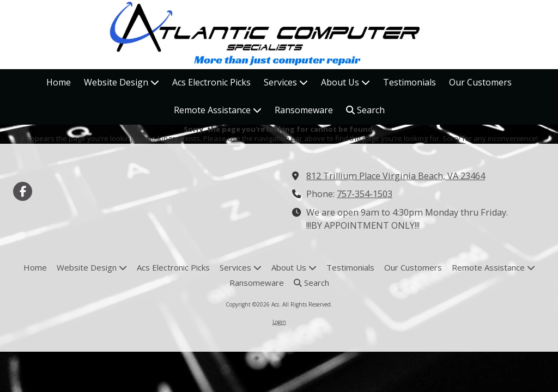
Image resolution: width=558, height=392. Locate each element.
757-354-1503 (365, 194)
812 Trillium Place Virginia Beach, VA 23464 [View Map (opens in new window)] (396, 176)
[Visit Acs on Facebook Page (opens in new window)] (23, 191)
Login (279, 322)
